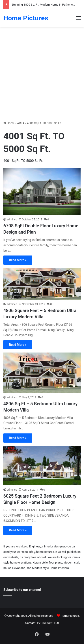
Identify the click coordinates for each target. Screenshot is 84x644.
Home (9, 123)
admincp (12, 220)
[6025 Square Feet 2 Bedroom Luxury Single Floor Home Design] (42, 466)
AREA (21, 123)
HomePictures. (70, 616)
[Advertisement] (42, 75)
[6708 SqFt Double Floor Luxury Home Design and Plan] (42, 192)
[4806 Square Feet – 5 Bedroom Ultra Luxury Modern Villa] (42, 284)
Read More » (18, 260)
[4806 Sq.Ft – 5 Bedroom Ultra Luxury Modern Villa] (42, 373)
